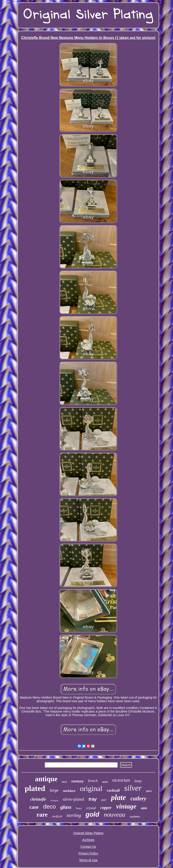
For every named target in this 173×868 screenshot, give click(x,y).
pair (104, 800)
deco (49, 806)
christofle (38, 799)
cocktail (113, 790)
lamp (138, 781)
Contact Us (88, 847)
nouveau (115, 814)
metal (105, 782)
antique (46, 779)
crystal (91, 808)
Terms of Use (88, 860)
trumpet (54, 800)
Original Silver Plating (88, 833)
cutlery (138, 799)
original (91, 788)
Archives (88, 840)
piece (149, 791)
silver (133, 788)
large (54, 790)
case (34, 807)
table (144, 808)
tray (93, 799)
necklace (69, 791)
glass (66, 807)
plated (35, 788)
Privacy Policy (88, 853)
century (77, 781)
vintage (126, 806)
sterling (74, 815)
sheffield (57, 816)
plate (118, 797)
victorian (121, 780)
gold (92, 814)
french (93, 781)
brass (79, 808)
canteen (135, 817)
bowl (64, 782)
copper (106, 808)
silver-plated (73, 799)
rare (42, 815)
